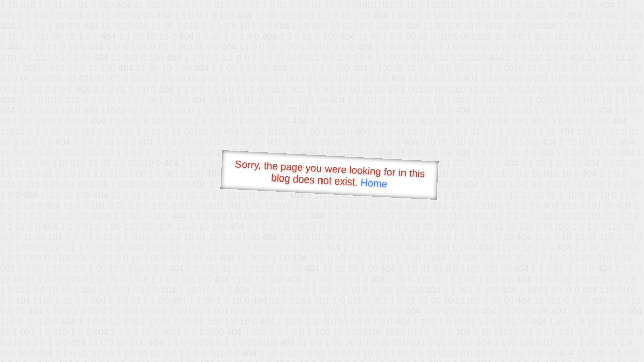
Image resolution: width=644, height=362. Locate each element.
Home (374, 183)
